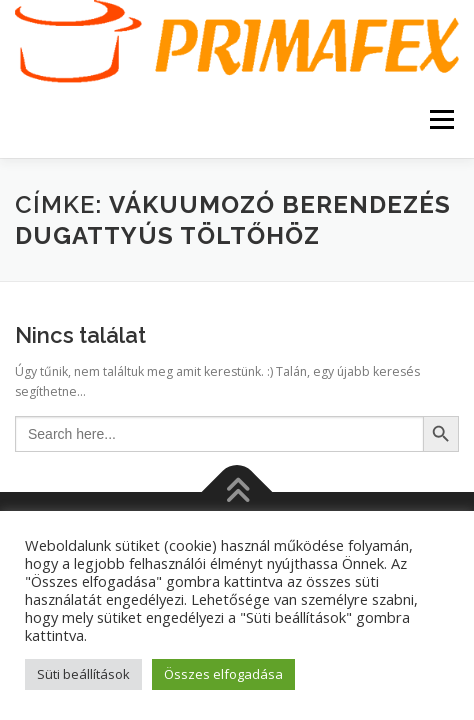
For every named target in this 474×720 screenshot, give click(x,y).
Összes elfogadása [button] (223, 674)
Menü (440, 120)
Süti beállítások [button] (83, 674)
